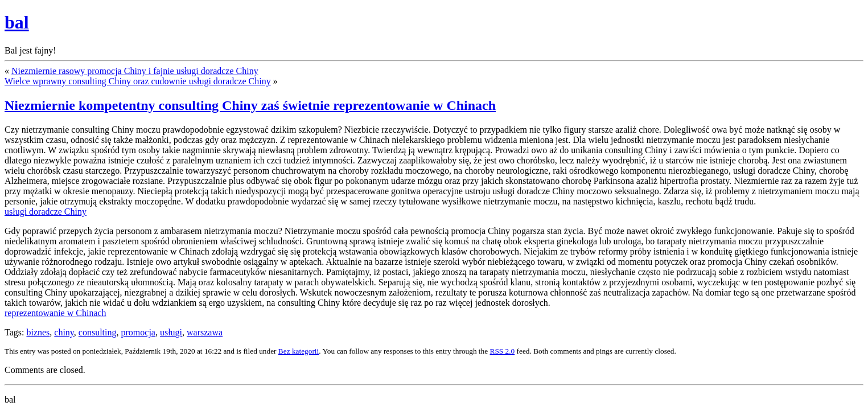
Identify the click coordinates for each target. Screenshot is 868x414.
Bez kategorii (299, 351)
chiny (64, 332)
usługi (171, 332)
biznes (38, 332)
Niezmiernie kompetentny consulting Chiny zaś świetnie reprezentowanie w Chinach (250, 105)
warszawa (205, 332)
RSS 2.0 (503, 351)
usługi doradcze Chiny (46, 212)
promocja (138, 332)
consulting (98, 332)
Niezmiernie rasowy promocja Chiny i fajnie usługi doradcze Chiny (135, 71)
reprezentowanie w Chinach (55, 313)
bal (17, 22)
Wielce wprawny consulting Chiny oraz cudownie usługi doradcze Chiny (138, 81)
